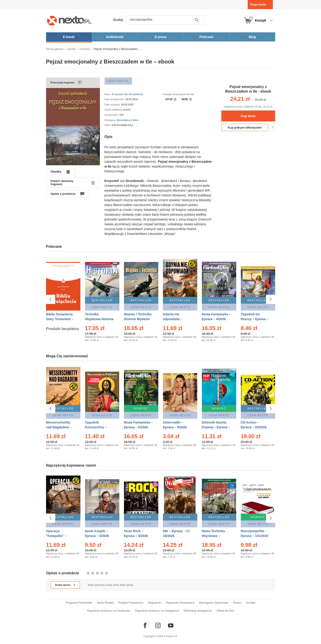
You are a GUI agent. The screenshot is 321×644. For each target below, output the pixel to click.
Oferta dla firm (225, 611)
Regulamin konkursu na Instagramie (157, 611)
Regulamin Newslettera (180, 603)
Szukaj (118, 20)
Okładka (56, 172)
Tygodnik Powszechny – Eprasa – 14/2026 (98, 427)
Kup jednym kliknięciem (245, 128)
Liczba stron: (112, 115)
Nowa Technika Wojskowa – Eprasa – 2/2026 (214, 536)
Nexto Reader (105, 603)
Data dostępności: (115, 99)
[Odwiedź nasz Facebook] (145, 625)
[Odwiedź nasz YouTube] (171, 625)
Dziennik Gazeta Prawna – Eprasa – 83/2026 (216, 427)
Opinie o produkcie (63, 194)
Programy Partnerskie (79, 603)
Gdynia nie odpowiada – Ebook (173, 319)
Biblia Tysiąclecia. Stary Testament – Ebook (60, 319)
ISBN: (108, 125)
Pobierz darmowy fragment (62, 183)
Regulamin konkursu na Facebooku (109, 611)
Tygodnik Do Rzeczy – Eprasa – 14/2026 (255, 319)
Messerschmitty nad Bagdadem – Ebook (59, 427)
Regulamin (155, 603)
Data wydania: (113, 105)
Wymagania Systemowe (214, 603)
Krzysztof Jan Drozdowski (127, 94)
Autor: (108, 94)
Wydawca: (111, 120)
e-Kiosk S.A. (171, 636)
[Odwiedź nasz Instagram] (158, 625)
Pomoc (237, 603)
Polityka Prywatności (131, 603)
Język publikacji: (114, 110)
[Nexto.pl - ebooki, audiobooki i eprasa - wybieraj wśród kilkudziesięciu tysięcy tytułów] (69, 21)
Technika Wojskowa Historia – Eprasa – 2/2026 (99, 319)
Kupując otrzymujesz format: (179, 94)
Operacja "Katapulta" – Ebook (56, 536)
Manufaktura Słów (127, 120)
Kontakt (251, 603)
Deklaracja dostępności (198, 611)
